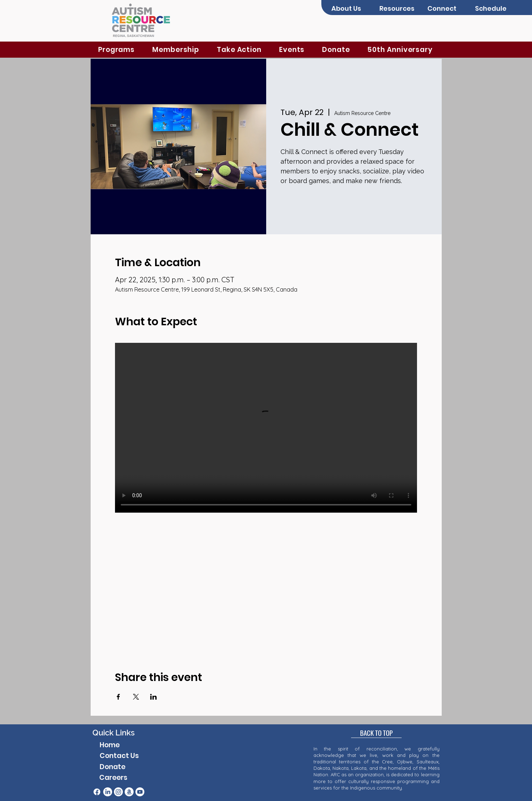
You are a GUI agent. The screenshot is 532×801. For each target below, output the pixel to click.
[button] (350, 9)
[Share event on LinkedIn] (154, 697)
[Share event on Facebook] (118, 697)
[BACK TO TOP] (376, 733)
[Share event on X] (136, 697)
